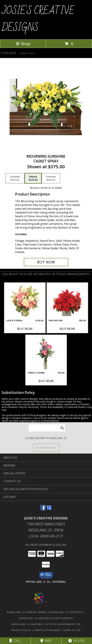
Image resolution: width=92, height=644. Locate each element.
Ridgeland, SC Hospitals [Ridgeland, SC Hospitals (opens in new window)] (66, 612)
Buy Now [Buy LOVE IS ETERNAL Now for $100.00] (25, 329)
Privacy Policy (21, 630)
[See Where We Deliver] (46, 448)
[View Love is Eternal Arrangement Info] (25, 301)
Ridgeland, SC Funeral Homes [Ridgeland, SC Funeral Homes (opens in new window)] (27, 612)
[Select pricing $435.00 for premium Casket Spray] (51, 178)
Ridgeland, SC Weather (27, 624)
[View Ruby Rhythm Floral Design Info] (67, 301)
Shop (23, 44)
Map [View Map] (46, 641)
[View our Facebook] (43, 509)
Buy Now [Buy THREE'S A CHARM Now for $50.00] (46, 381)
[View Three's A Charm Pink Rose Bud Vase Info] (46, 353)
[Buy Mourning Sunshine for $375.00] (46, 262)
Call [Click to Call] (15, 641)
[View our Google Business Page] (49, 509)
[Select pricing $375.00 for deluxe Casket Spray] (33, 178)
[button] (46, 575)
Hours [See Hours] (77, 641)
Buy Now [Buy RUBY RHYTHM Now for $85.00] (67, 329)
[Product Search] (47, 428)
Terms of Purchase (47, 630)
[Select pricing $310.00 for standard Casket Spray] (15, 178)
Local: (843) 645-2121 (46, 536)
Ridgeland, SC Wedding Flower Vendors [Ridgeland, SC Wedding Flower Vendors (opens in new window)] (46, 618)
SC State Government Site (63, 624)
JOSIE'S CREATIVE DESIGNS (38, 19)
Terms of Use (72, 630)
